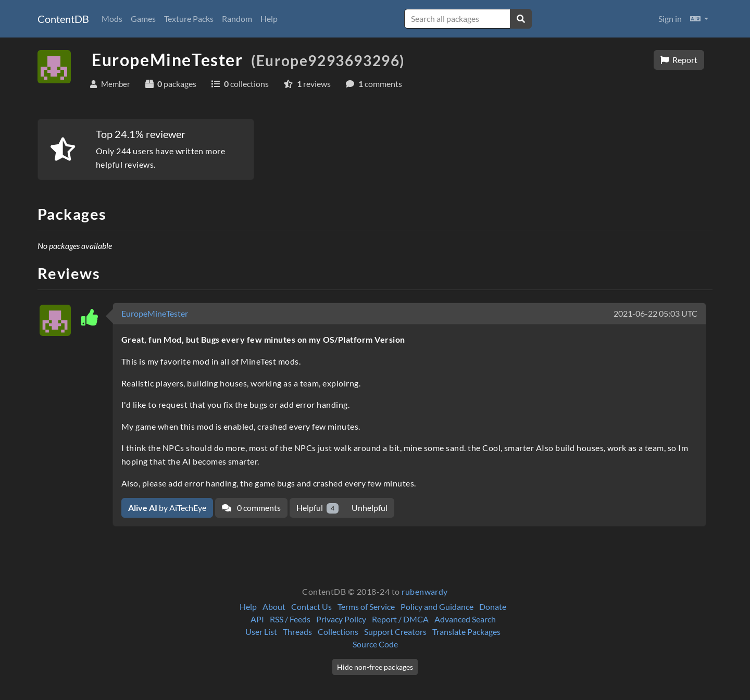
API (257, 619)
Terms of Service (366, 607)
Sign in (670, 18)
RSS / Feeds (290, 619)
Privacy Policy (341, 619)
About (274, 607)
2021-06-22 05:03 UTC (655, 313)
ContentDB (63, 19)
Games (143, 18)
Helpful (317, 508)
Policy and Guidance (437, 607)
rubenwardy (425, 591)
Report (679, 60)
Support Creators (395, 632)
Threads (297, 632)
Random (237, 18)
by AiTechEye (167, 508)
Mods (112, 18)
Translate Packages (466, 632)
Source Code (375, 644)
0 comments (251, 508)
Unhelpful (370, 508)
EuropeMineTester (155, 313)
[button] (699, 19)
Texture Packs (189, 18)
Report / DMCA (400, 619)
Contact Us (311, 607)
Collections (338, 632)
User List (261, 632)
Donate (493, 607)
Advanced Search (465, 619)
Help (269, 18)
